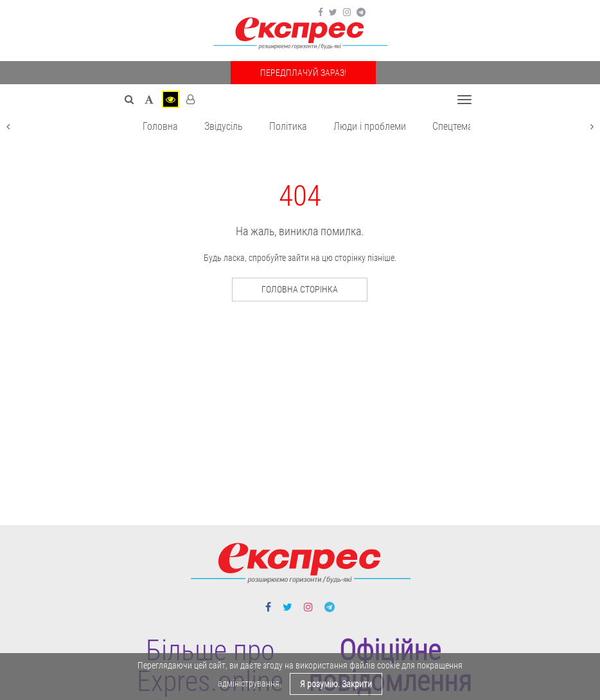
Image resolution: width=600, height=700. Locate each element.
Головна (160, 126)
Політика (288, 126)
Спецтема (453, 126)
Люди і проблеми (370, 126)
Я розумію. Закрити (336, 684)
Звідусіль (224, 126)
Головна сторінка (300, 289)
